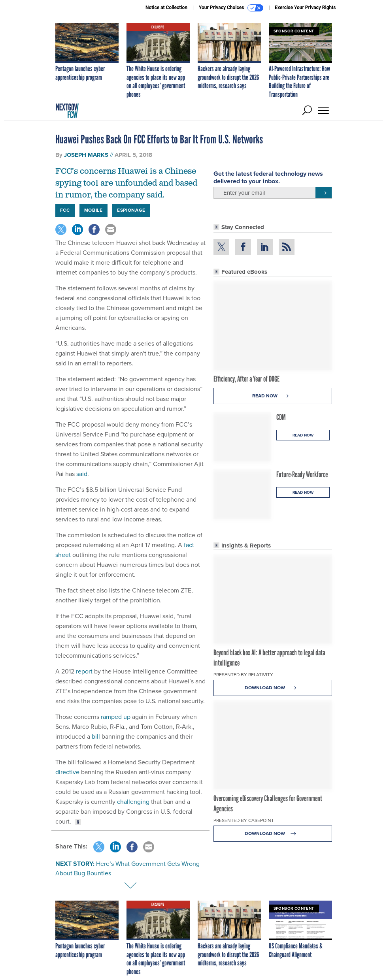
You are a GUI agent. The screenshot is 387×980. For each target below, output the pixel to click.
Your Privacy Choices (231, 8)
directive (67, 772)
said (81, 474)
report (83, 671)
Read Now (273, 396)
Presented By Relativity (243, 675)
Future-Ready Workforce (302, 474)
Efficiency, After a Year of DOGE (246, 379)
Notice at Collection (166, 8)
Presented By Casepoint (244, 820)
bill (95, 736)
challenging (133, 802)
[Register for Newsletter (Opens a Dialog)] (324, 193)
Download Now (273, 688)
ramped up (116, 717)
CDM (281, 417)
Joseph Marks (86, 155)
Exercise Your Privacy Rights (305, 8)
